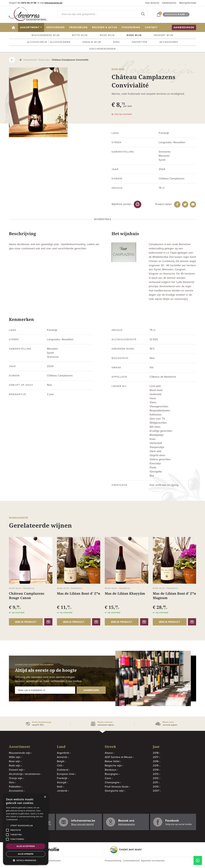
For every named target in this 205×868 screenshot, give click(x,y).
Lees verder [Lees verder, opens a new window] (24, 820)
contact (151, 27)
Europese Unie (66, 774)
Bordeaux (111, 770)
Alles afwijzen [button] (26, 854)
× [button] (45, 797)
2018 (156, 753)
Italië (60, 787)
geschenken (56, 27)
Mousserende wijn (46, 35)
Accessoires (169, 42)
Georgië (62, 783)
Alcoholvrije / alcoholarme (49, 42)
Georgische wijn (114, 791)
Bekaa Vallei (112, 761)
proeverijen (78, 27)
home (15, 27)
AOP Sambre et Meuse (118, 757)
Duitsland (62, 770)
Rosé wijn (107, 35)
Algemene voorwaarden (153, 861)
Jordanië (62, 791)
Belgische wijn (113, 766)
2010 (156, 787)
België (61, 761)
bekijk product (26, 622)
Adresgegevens (127, 824)
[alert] (26, 829)
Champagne (112, 783)
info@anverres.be (53, 3)
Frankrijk (62, 778)
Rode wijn (134, 35)
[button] (26, 860)
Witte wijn (80, 35)
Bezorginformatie (188, 3)
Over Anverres (152, 3)
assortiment (30, 27)
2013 (156, 774)
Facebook (172, 821)
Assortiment (30, 60)
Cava (108, 778)
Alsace (109, 753)
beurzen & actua (105, 27)
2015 (156, 766)
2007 (156, 791)
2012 (156, 778)
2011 (155, 783)
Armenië (62, 757)
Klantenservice (169, 3)
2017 (156, 757)
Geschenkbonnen (102, 49)
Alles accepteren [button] (26, 846)
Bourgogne (111, 774)
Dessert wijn (164, 35)
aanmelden (90, 690)
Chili (59, 766)
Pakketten (139, 42)
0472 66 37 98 (29, 3)
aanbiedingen (184, 27)
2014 (156, 770)
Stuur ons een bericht (82, 824)
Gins (116, 42)
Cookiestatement (131, 861)
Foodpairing (131, 27)
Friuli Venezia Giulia (117, 787)
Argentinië (63, 753)
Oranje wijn (92, 42)
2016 (156, 761)
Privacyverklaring (113, 861)
